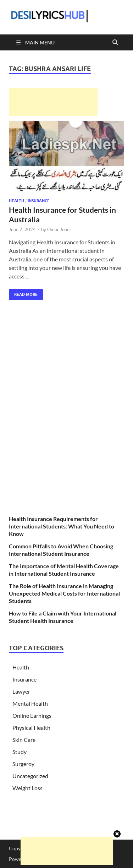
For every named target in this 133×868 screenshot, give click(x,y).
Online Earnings (32, 715)
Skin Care (24, 740)
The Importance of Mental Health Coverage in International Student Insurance (64, 570)
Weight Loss (27, 788)
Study (20, 752)
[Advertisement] (53, 102)
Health (16, 201)
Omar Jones (59, 229)
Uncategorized (30, 776)
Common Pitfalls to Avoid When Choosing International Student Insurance (61, 550)
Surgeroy (23, 764)
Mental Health (30, 703)
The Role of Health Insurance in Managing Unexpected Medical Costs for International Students (64, 593)
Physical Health (31, 728)
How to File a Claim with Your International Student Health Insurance (63, 617)
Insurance (39, 201)
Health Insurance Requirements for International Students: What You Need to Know (62, 526)
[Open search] (115, 43)
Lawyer (21, 691)
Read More (23, 293)
